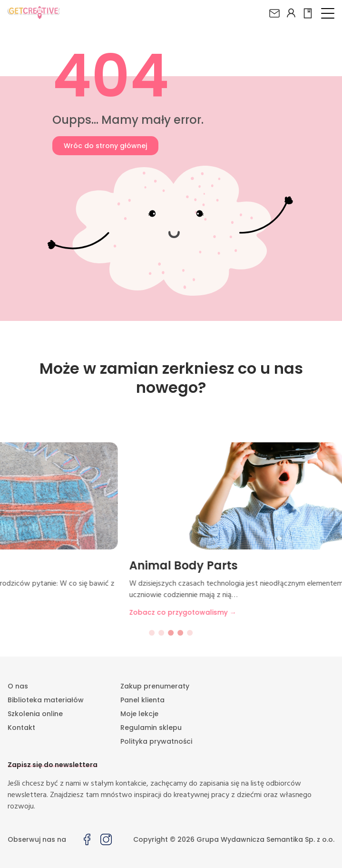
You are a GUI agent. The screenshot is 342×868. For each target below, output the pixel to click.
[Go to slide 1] (152, 633)
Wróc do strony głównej (105, 146)
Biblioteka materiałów (46, 700)
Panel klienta (142, 700)
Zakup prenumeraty (155, 686)
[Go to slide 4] (181, 633)
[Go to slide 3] (171, 633)
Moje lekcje (139, 714)
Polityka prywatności (156, 741)
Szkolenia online (35, 714)
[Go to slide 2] (162, 633)
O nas (18, 686)
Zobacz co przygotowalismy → (72, 612)
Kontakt (21, 728)
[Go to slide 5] (190, 633)
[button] (328, 13)
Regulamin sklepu (151, 728)
